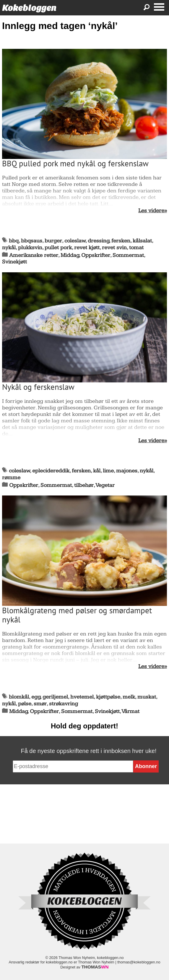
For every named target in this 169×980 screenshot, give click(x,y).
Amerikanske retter (34, 255)
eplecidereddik (51, 471)
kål (97, 471)
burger (53, 241)
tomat (136, 248)
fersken (121, 241)
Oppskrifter (96, 255)
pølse (25, 704)
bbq (14, 241)
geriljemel (55, 697)
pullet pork (58, 248)
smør (40, 704)
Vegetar (105, 485)
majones (127, 471)
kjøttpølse (108, 697)
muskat (147, 697)
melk (129, 697)
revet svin (114, 248)
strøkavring (64, 704)
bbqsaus (32, 241)
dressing (99, 241)
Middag (70, 255)
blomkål (19, 697)
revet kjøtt (87, 248)
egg (36, 697)
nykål (9, 248)
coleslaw (75, 241)
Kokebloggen (29, 8)
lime (108, 471)
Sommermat (128, 255)
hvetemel (82, 697)
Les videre (151, 211)
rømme (11, 478)
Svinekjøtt (14, 262)
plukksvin (30, 248)
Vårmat (131, 711)
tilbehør (84, 485)
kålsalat (142, 241)
